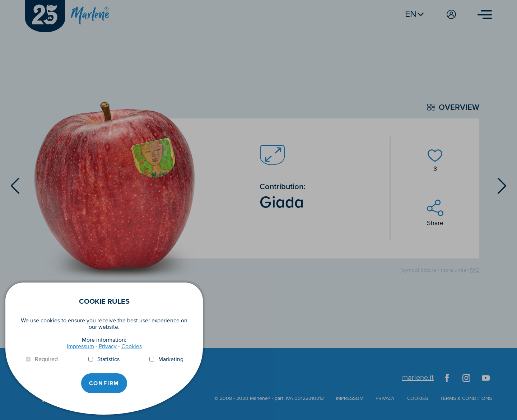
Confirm (104, 383)
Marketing (171, 359)
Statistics (108, 359)
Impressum (80, 346)
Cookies (132, 346)
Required (46, 359)
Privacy (108, 346)
